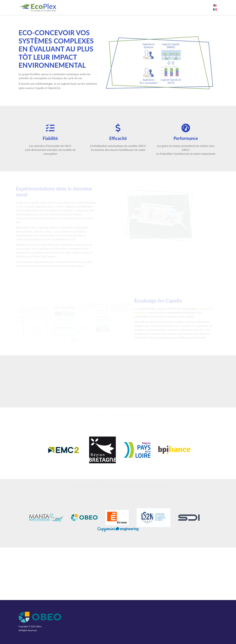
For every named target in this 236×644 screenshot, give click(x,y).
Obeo (39, 626)
